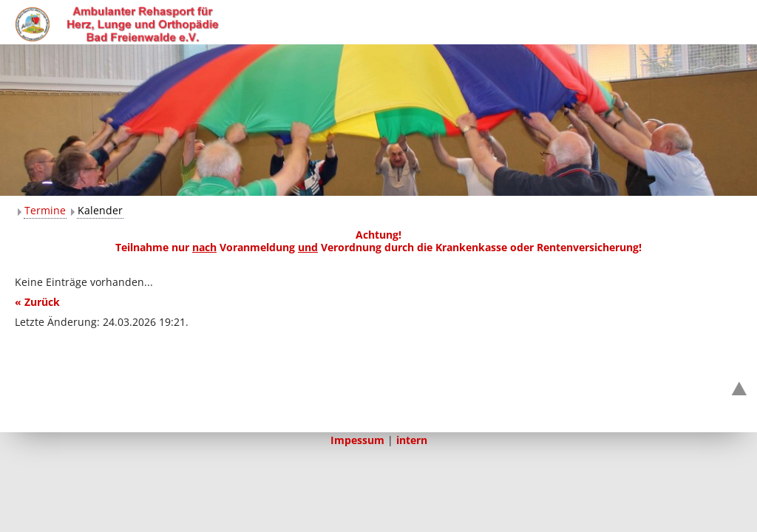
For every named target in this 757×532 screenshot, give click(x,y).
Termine (45, 210)
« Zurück (37, 302)
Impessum (357, 440)
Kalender (100, 210)
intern (412, 440)
